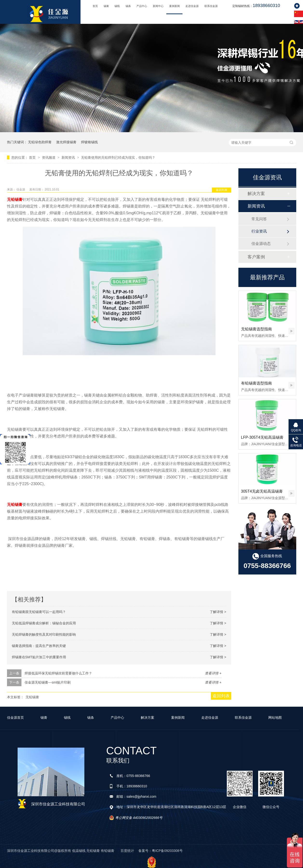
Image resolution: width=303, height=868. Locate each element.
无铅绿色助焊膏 (40, 142)
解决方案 (256, 194)
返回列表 (222, 190)
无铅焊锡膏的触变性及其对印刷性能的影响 (44, 634)
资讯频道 (49, 157)
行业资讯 (259, 231)
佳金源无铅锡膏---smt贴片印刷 (48, 682)
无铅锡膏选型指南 (256, 329)
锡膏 (106, 6)
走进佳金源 (192, 6)
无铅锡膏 (15, 199)
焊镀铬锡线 (89, 142)
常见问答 (259, 219)
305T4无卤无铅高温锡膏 (262, 491)
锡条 (128, 6)
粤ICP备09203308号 (167, 851)
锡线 (117, 6)
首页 (95, 6)
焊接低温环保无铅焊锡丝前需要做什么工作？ (58, 673)
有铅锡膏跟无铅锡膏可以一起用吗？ (39, 612)
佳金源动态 (261, 244)
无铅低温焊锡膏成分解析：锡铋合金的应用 (44, 623)
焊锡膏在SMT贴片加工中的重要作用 (39, 657)
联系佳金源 (211, 6)
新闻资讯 (69, 157)
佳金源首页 (15, 718)
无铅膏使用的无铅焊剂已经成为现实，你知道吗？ (118, 157)
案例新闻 (175, 6)
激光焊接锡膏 (66, 142)
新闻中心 (158, 6)
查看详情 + (213, 673)
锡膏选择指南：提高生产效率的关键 (39, 646)
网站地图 (275, 718)
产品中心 (142, 6)
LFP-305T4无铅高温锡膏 (262, 437)
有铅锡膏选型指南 (256, 383)
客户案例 (256, 257)
